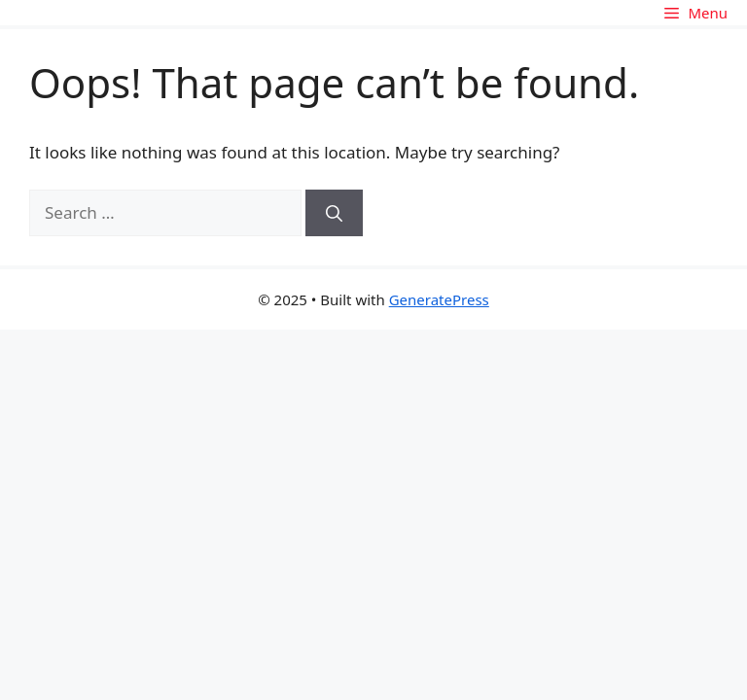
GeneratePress (439, 299)
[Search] (334, 213)
